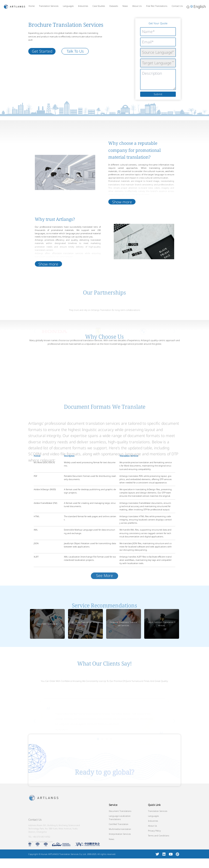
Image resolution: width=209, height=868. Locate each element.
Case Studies (99, 6)
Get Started (42, 51)
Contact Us (177, 6)
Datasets (114, 6)
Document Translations (120, 811)
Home (32, 6)
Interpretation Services (120, 834)
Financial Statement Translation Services (124, 624)
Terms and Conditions (159, 836)
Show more (122, 210)
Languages (68, 6)
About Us (137, 6)
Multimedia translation (120, 829)
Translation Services (49, 6)
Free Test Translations (157, 6)
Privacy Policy (154, 831)
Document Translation (47, 624)
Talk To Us (75, 51)
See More (104, 598)
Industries (83, 6)
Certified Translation (119, 824)
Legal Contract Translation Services (162, 624)
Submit (158, 94)
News (125, 6)
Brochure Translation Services (85, 624)
